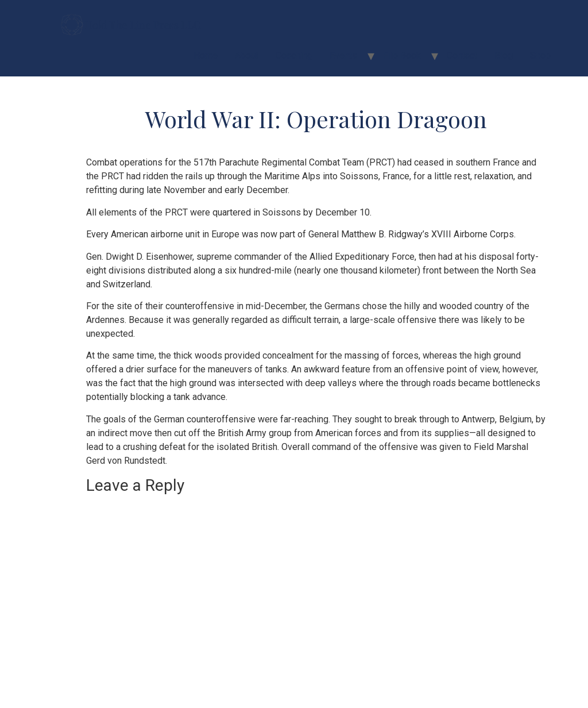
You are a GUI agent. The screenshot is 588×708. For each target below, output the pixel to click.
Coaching (294, 55)
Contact (462, 55)
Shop (540, 55)
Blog (504, 55)
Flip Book (402, 55)
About (247, 55)
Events (343, 55)
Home (206, 55)
